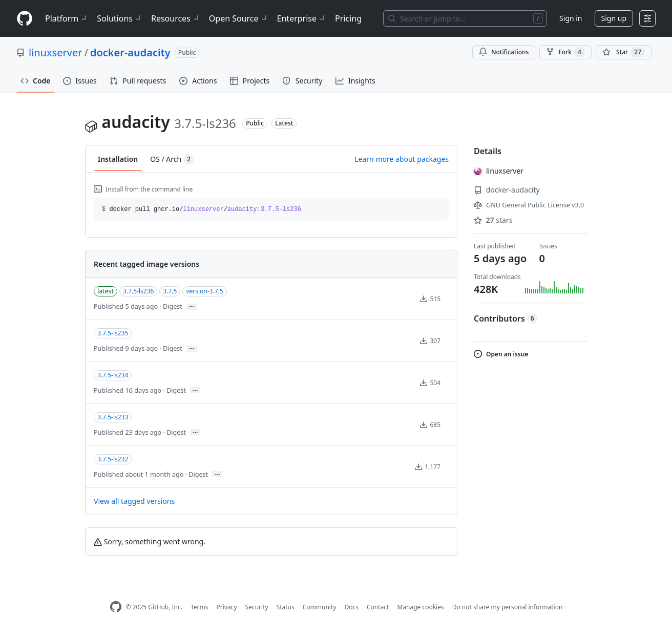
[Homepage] (25, 19)
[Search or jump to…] (465, 18)
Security (257, 607)
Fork (565, 52)
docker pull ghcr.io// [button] (202, 209)
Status (286, 607)
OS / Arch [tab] (172, 159)
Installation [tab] (118, 159)
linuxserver (55, 52)
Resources (176, 18)
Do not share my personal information (508, 607)
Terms (199, 607)
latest (106, 291)
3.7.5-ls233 (113, 417)
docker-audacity (130, 52)
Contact (378, 607)
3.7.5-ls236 (138, 291)
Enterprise (302, 18)
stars (493, 220)
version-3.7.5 (204, 291)
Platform (67, 18)
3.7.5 (170, 291)
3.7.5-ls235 (113, 333)
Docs (351, 607)
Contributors (506, 318)
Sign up (614, 18)
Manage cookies (420, 607)
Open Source (239, 18)
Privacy (227, 607)
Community (320, 607)
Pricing (348, 18)
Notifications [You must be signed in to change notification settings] (504, 52)
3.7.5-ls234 (113, 375)
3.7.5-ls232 (113, 459)
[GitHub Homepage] (116, 607)
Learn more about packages (402, 159)
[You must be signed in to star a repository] (624, 52)
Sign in (571, 18)
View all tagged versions (134, 501)
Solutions (120, 18)
